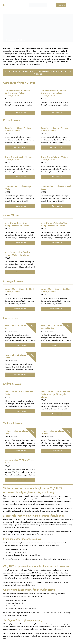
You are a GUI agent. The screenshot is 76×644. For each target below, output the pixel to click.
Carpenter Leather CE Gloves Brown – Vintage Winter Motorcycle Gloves (54, 93)
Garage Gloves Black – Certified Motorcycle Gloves (19, 290)
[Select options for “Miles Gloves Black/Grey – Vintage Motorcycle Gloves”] (20, 243)
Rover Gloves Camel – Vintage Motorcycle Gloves (18, 158)
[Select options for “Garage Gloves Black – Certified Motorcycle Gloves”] (20, 309)
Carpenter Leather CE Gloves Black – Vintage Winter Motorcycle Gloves (18, 93)
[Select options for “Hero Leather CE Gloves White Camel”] (20, 375)
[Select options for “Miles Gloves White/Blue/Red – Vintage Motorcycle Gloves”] (56, 243)
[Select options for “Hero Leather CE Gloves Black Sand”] (20, 345)
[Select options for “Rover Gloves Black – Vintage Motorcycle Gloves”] (20, 148)
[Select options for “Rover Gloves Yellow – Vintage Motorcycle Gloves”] (56, 177)
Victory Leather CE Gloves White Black (19, 461)
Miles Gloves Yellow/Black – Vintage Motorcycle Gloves (17, 254)
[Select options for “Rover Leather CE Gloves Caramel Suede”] (56, 206)
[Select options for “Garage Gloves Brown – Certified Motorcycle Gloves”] (56, 309)
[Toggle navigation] (71, 5)
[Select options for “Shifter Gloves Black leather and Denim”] (20, 411)
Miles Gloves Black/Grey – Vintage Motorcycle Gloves (17, 224)
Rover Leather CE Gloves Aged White (18, 188)
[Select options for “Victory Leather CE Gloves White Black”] (20, 480)
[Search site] (4, 5)
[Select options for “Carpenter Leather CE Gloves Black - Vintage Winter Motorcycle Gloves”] (20, 113)
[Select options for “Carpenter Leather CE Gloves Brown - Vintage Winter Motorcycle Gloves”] (56, 113)
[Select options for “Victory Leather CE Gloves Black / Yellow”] (20, 451)
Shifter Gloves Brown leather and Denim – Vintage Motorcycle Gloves (55, 394)
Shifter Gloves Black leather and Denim (19, 393)
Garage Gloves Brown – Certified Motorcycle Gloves (56, 290)
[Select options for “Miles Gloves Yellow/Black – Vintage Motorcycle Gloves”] (20, 272)
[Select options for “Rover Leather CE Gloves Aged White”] (20, 206)
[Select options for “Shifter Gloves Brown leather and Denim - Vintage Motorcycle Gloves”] (56, 414)
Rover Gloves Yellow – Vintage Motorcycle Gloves (54, 158)
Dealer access (61, 5)
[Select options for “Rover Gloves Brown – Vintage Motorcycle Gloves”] (56, 148)
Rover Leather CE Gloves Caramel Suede (56, 188)
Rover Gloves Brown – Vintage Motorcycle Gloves (54, 129)
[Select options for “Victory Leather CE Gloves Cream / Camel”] (56, 451)
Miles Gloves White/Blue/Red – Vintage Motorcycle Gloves (55, 224)
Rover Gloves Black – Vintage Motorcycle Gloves (18, 129)
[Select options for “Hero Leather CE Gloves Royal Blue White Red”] (56, 345)
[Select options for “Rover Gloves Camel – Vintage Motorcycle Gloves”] (20, 177)
